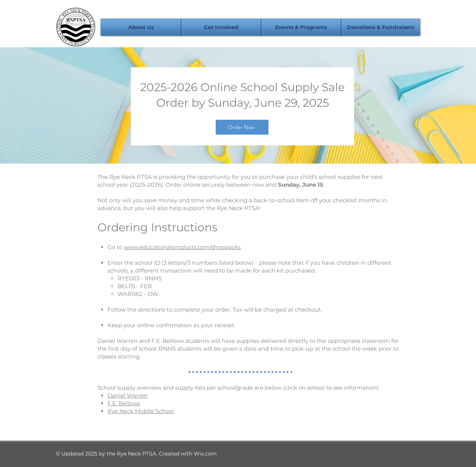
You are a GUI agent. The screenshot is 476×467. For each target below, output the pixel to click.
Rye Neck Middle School (141, 411)
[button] (141, 27)
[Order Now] (242, 127)
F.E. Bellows (124, 403)
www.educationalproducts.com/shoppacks (182, 247)
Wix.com (205, 454)
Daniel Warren (128, 395)
